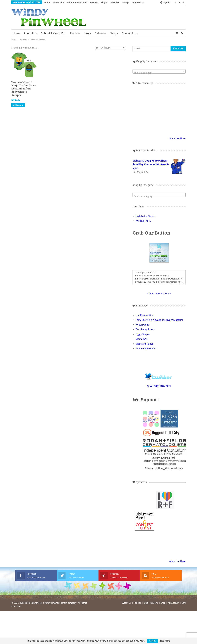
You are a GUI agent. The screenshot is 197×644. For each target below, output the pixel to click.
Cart (184, 603)
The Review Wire (145, 315)
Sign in (165, 2)
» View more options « (159, 294)
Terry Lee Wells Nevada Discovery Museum (159, 320)
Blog (103, 2)
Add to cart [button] (18, 105)
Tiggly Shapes (143, 334)
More (125, 2)
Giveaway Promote (146, 349)
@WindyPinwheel (159, 386)
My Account (174, 603)
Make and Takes (144, 344)
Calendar (114, 2)
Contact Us (129, 33)
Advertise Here (177, 139)
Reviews (94, 2)
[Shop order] (110, 48)
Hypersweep (142, 325)
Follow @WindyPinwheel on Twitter (159, 374)
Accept (152, 641)
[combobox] (159, 71)
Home (47, 2)
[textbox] (159, 73)
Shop (113, 33)
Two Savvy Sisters (145, 329)
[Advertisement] (159, 110)
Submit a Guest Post (77, 2)
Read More (165, 641)
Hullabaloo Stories (146, 216)
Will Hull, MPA (143, 221)
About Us (57, 2)
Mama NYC (142, 339)
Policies (137, 603)
